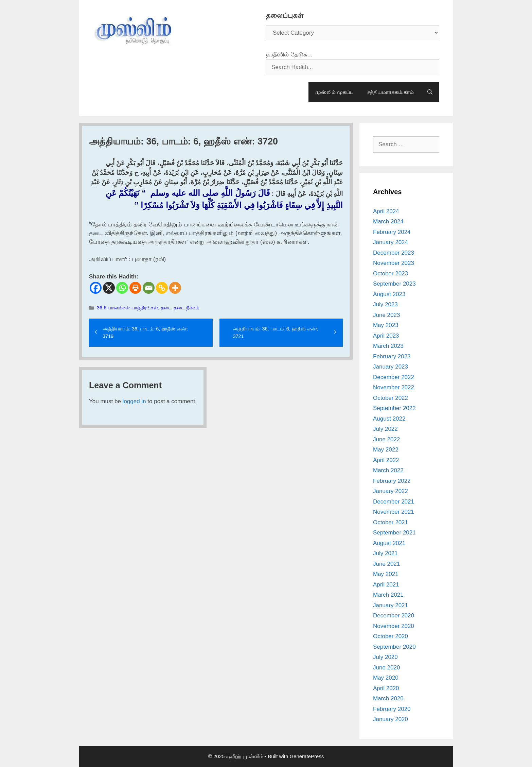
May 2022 (386, 450)
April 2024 (386, 211)
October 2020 (391, 636)
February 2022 (392, 481)
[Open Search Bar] (430, 92)
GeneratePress (307, 756)
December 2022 (394, 377)
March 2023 (388, 346)
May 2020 (386, 678)
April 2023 (386, 336)
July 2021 (385, 553)
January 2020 (391, 719)
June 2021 (386, 564)
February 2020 (392, 709)
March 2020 (388, 698)
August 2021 (389, 543)
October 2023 (391, 274)
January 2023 (391, 367)
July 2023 (385, 304)
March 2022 (388, 470)
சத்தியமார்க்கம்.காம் (391, 92)
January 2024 (391, 242)
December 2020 (394, 616)
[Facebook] (96, 288)
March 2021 (388, 595)
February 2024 (392, 232)
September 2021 (394, 533)
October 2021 (391, 522)
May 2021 (386, 574)
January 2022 (391, 491)
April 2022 (386, 460)
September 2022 (394, 408)
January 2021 (391, 605)
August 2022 (389, 419)
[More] (175, 288)
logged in (134, 401)
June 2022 (386, 439)
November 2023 (394, 263)
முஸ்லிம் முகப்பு (334, 92)
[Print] (135, 288)
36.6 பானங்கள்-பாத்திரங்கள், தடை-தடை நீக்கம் (148, 308)
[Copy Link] (162, 288)
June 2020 (386, 668)
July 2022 (385, 429)
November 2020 (394, 626)
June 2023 (386, 315)
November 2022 (394, 387)
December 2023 (394, 253)
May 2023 (386, 325)
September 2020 (394, 647)
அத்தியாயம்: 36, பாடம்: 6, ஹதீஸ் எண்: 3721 (276, 333)
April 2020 (386, 688)
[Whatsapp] (122, 288)
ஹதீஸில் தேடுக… (289, 55)
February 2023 (392, 356)
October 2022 (391, 398)
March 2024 (388, 221)
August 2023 (389, 294)
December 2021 (394, 502)
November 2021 (394, 512)
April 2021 (386, 585)
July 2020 (385, 657)
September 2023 (394, 284)
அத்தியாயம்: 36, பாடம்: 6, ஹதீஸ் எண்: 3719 (145, 333)
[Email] (149, 288)
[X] (109, 288)
